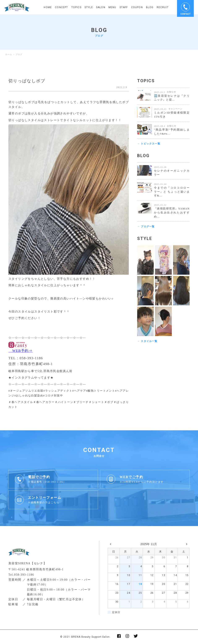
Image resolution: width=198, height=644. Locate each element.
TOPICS (76, 7)
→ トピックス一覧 (149, 144)
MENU (112, 7)
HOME (48, 7)
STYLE (89, 7)
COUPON (137, 7)
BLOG (150, 7)
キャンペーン (175, 109)
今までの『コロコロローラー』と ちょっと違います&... (172, 192)
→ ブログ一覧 (146, 227)
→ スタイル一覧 (147, 341)
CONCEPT (61, 7)
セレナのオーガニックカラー (172, 173)
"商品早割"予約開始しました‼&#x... (172, 132)
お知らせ (171, 92)
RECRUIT (163, 7)
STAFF (124, 7)
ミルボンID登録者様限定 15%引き (172, 115)
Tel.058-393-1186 (21, 575)
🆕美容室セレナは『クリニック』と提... (172, 98)
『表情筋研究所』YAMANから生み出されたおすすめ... (172, 213)
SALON (101, 7)
